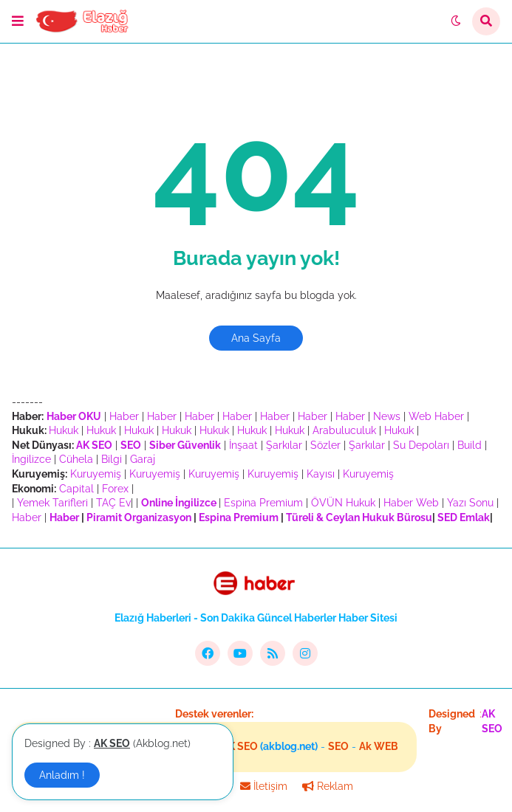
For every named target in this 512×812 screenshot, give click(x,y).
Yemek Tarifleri (52, 503)
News (387, 416)
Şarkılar (284, 445)
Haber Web (411, 503)
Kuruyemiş (96, 474)
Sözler (325, 445)
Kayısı (321, 474)
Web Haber (436, 416)
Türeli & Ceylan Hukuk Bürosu (359, 517)
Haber (124, 416)
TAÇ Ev (113, 503)
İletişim (264, 786)
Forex (115, 489)
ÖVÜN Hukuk (343, 503)
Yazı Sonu (470, 503)
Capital (76, 489)
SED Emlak (464, 517)
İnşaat (243, 445)
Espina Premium (263, 503)
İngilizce (31, 459)
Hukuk (64, 430)
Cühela (76, 459)
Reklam (328, 786)
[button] (18, 21)
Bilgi (112, 459)
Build (470, 445)
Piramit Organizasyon (139, 517)
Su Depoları (421, 445)
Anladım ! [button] (62, 775)
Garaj (143, 459)
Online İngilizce (179, 503)
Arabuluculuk (344, 430)
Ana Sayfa (256, 338)
